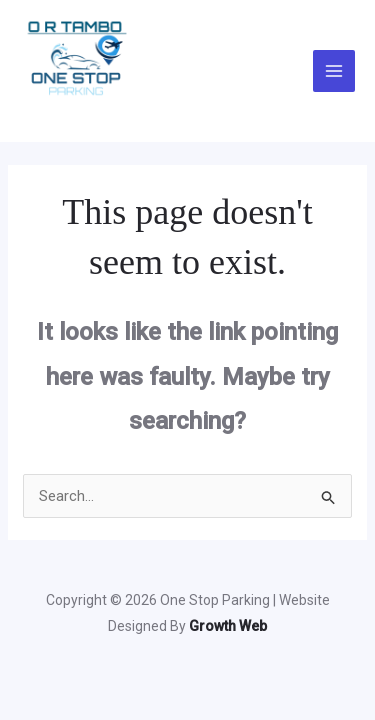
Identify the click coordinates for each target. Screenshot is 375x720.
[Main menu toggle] (334, 71)
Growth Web (228, 626)
